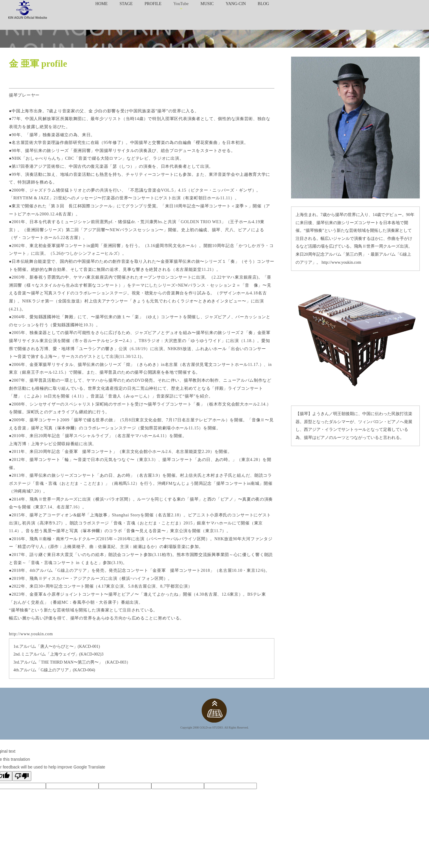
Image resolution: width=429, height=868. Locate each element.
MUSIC (207, 4)
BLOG (263, 4)
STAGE (126, 4)
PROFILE (153, 4)
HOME (101, 4)
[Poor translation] (22, 776)
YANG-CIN (236, 4)
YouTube (181, 4)
